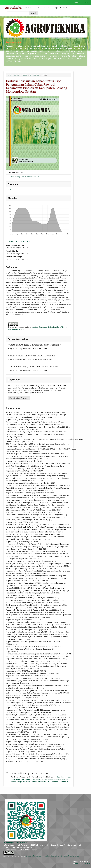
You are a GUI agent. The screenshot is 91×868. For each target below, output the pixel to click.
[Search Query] (18, 13)
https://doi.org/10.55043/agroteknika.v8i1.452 (26, 177)
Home (10, 75)
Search (33, 13)
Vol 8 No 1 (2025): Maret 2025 (31, 75)
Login (86, 2)
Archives (17, 75)
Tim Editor (46, 8)
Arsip (37, 8)
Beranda (28, 8)
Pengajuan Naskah (60, 8)
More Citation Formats (19, 398)
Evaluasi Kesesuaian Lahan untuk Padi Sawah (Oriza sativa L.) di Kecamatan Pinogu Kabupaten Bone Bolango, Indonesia (41, 779)
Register (77, 2)
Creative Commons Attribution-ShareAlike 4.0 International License (52, 856)
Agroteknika (13, 8)
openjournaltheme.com (83, 863)
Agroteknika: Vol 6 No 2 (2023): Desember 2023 (51, 782)
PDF (10, 190)
